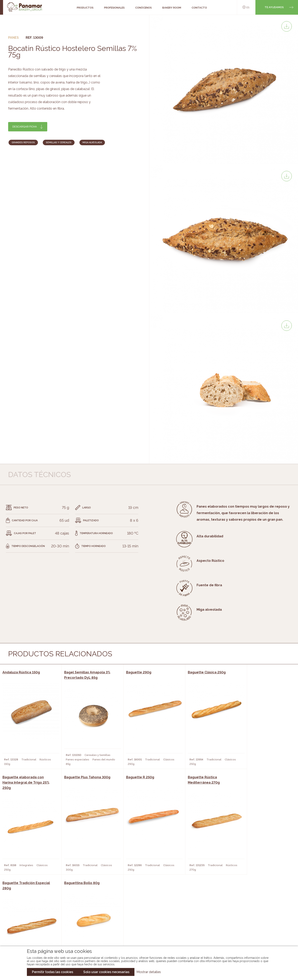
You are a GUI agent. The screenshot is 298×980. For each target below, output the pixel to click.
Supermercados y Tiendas (87, 925)
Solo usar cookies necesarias (106, 972)
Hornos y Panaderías (83, 919)
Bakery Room (32, 919)
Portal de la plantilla (254, 922)
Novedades (141, 913)
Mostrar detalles (149, 972)
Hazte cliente (33, 931)
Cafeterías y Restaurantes (88, 913)
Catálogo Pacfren (147, 937)
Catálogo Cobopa (146, 925)
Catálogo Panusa (146, 931)
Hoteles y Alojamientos (86, 931)
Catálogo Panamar (147, 919)
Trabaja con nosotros (254, 909)
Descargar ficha (25, 127)
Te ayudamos (274, 7)
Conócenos (31, 913)
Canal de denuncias (254, 934)
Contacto (30, 925)
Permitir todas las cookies (53, 972)
